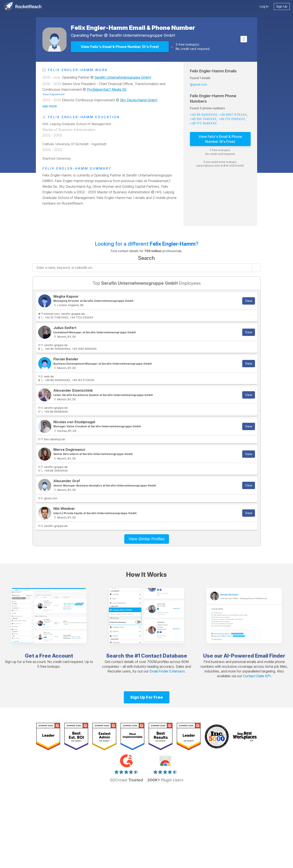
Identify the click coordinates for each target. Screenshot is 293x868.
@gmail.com (198, 84)
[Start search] (256, 268)
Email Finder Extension (167, 671)
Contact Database (164, 656)
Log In (264, 6)
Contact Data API (257, 676)
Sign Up (282, 6)
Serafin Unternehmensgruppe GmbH (142, 35)
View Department (54, 94)
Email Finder (270, 656)
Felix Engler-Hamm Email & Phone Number (133, 28)
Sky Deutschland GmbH (139, 100)
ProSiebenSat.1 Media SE (107, 89)
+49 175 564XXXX (203, 123)
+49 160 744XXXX (203, 119)
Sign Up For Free (147, 697)
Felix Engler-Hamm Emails (213, 71)
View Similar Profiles (147, 539)
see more (50, 106)
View (249, 301)
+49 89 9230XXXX (204, 115)
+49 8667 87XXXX (233, 115)
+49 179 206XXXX (232, 119)
